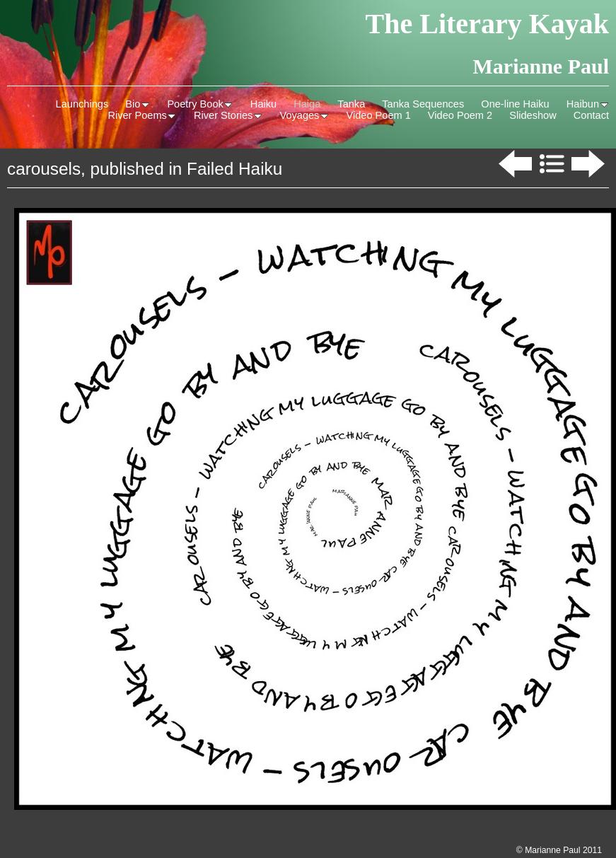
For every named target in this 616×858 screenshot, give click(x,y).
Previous (513, 164)
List (552, 164)
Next (590, 164)
